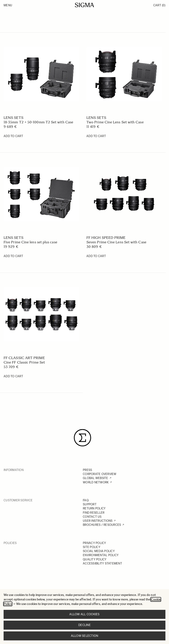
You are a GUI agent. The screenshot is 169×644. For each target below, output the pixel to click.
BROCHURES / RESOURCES (102, 525)
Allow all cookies (84, 614)
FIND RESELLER (94, 513)
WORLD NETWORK (96, 482)
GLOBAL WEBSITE (95, 478)
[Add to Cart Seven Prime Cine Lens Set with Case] (96, 256)
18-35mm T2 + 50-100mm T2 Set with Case (38, 122)
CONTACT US (92, 517)
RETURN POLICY (94, 508)
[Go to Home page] (84, 5)
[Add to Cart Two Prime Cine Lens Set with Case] (96, 136)
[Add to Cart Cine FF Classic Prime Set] (13, 376)
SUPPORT (90, 504)
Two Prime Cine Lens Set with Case (115, 122)
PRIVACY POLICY (94, 543)
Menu (8, 5)
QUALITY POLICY (95, 559)
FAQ (86, 500)
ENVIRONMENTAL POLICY (101, 555)
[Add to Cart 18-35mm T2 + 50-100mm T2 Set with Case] (13, 136)
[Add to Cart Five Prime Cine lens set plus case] (13, 256)
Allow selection (85, 636)
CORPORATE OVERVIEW (100, 474)
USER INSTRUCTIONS (98, 521)
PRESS (87, 470)
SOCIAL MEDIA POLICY (99, 551)
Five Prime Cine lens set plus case (30, 242)
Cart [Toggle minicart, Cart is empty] (159, 5)
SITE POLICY (92, 547)
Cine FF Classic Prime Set (24, 362)
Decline (84, 625)
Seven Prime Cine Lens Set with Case (116, 242)
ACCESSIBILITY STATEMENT (102, 563)
